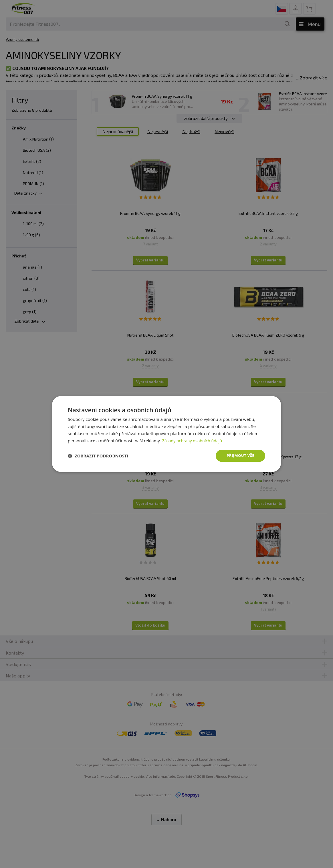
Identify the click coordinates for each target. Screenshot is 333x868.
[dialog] (166, 434)
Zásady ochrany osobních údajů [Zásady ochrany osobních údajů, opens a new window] (194, 440)
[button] (98, 456)
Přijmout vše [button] (240, 456)
